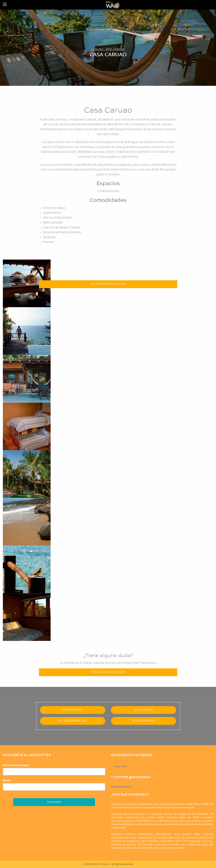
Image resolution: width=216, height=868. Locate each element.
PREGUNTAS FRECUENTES (108, 672)
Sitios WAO (121, 766)
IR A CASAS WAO (144, 721)
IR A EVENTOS (143, 710)
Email (7, 781)
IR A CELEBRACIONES (73, 721)
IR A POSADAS (73, 710)
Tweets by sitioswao (121, 787)
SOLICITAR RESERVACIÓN (108, 284)
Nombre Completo (16, 765)
